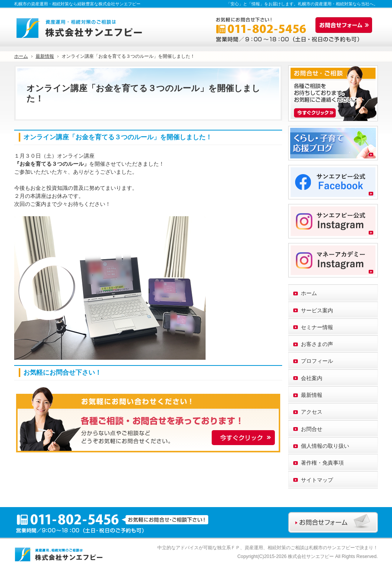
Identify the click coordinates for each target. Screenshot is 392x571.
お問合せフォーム (346, 25)
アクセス (312, 412)
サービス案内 (317, 310)
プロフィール (317, 361)
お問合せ (312, 429)
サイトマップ (317, 480)
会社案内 (312, 378)
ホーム (309, 293)
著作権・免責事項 (322, 463)
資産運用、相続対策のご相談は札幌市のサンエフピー (300, 548)
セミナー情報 (317, 327)
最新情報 (312, 395)
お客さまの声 (317, 344)
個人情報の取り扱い (325, 446)
